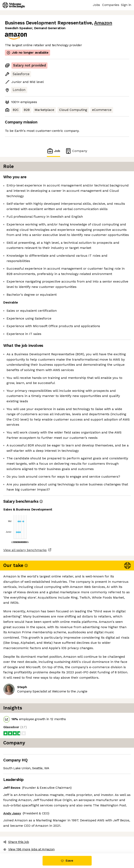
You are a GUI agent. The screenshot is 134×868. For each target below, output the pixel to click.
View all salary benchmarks (25, 550)
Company (76, 151)
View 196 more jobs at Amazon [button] (29, 849)
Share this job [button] (16, 842)
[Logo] (14, 5)
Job (53, 151)
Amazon (103, 23)
